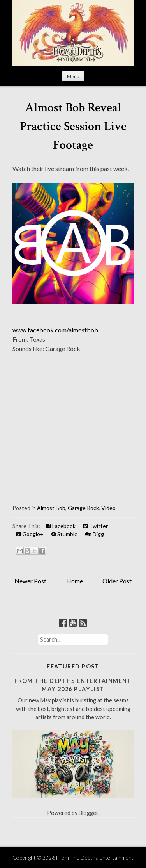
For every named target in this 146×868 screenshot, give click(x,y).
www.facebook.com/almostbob (55, 330)
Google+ (30, 534)
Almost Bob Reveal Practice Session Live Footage (73, 126)
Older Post (117, 581)
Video (108, 508)
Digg (95, 534)
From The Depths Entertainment (95, 858)
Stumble (64, 534)
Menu (73, 76)
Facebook (61, 526)
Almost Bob (51, 508)
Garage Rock (83, 508)
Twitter (96, 526)
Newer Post (30, 581)
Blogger (88, 813)
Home (75, 581)
